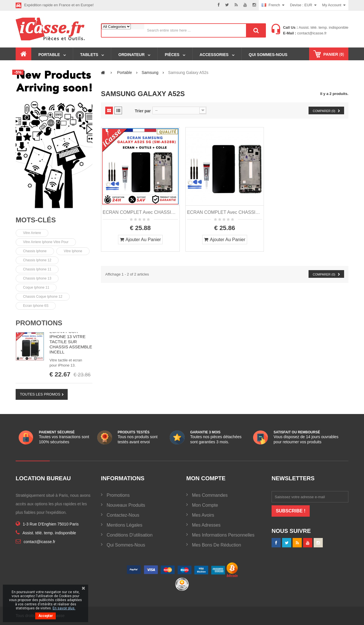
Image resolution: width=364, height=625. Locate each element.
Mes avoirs (203, 515)
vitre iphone (73, 251)
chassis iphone (35, 251)
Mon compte (205, 505)
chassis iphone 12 (37, 260)
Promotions (39, 323)
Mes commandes (210, 495)
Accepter (45, 616)
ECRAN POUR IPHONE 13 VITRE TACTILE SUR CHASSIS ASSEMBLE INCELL (71, 342)
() (333, 54)
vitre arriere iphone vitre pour (46, 242)
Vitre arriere (32, 233)
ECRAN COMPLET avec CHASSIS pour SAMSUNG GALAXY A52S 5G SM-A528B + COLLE (225, 212)
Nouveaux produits (126, 505)
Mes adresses (206, 525)
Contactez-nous (123, 515)
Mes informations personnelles (223, 535)
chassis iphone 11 (37, 269)
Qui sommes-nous (126, 545)
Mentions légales (124, 525)
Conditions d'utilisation (130, 535)
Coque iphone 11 (36, 287)
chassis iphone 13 (37, 278)
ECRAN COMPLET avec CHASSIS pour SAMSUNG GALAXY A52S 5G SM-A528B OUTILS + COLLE (140, 212)
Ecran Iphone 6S (36, 306)
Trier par (143, 111)
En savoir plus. (64, 608)
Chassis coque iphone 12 (43, 297)
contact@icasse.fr (311, 33)
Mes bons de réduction (217, 545)
